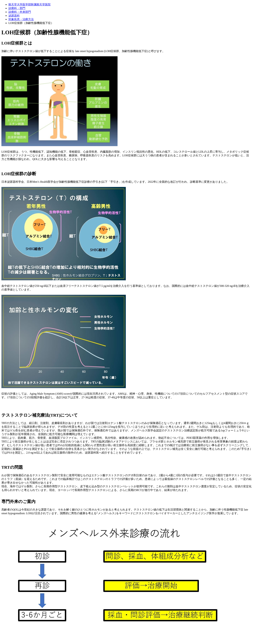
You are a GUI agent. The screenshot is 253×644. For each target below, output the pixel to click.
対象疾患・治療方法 (21, 19)
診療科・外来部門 (20, 12)
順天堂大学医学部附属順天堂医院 (30, 4)
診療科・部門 (17, 8)
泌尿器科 (14, 16)
